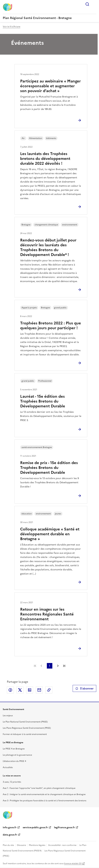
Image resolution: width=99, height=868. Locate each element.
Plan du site (8, 845)
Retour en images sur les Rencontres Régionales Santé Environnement (47, 614)
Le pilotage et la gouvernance (17, 755)
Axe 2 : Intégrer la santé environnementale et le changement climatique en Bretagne (44, 794)
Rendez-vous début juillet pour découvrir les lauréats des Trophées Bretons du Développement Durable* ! (48, 247)
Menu (94, 4)
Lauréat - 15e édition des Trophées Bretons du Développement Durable (43, 401)
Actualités (8, 767)
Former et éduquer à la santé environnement (25, 734)
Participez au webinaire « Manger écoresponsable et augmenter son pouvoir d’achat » (50, 86)
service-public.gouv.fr (35, 827)
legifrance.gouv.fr (64, 827)
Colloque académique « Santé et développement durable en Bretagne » (50, 534)
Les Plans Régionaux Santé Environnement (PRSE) (27, 728)
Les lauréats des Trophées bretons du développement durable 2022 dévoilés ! (45, 159)
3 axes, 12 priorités (12, 782)
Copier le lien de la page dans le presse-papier (49, 690)
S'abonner (84, 688)
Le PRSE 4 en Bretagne (14, 749)
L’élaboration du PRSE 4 (14, 761)
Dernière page (64, 666)
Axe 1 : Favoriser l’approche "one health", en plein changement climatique (39, 788)
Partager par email (39, 690)
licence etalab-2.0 (73, 864)
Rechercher (87, 4)
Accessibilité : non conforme (62, 845)
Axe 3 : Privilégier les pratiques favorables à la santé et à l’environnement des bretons (45, 801)
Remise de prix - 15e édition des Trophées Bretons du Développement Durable (49, 468)
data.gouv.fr (10, 835)
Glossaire (21, 845)
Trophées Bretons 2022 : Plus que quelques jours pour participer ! (51, 326)
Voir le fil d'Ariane (12, 27)
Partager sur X (20, 690)
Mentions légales (37, 845)
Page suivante (58, 666)
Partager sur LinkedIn (30, 690)
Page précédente (41, 666)
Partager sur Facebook (10, 690)
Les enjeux (8, 716)
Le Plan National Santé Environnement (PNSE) (25, 722)
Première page (35, 666)
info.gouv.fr (10, 827)
